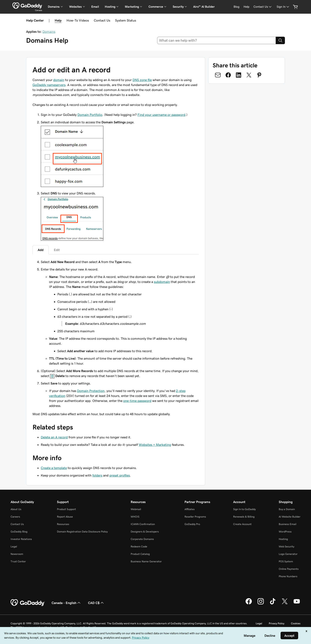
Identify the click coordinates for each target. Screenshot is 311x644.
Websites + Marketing (155, 445)
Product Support (66, 509)
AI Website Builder (290, 517)
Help (58, 20)
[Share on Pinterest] (259, 75)
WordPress (285, 532)
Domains (49, 32)
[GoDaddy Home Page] (28, 603)
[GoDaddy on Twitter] (285, 604)
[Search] (280, 40)
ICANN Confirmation (143, 524)
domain (59, 80)
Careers (15, 517)
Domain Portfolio (90, 115)
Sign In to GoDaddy (244, 509)
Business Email (287, 524)
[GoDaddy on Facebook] (249, 604)
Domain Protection (91, 391)
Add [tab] (41, 250)
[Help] (246, 7)
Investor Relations (21, 539)
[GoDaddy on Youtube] (297, 604)
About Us (16, 509)
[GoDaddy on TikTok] (273, 604)
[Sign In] (283, 7)
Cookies (296, 623)
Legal (14, 546)
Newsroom (17, 554)
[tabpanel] (116, 334)
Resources (63, 524)
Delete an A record (54, 437)
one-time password (137, 401)
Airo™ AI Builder (204, 7)
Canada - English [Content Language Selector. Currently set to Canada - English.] (66, 603)
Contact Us (102, 20)
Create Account (242, 524)
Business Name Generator (146, 561)
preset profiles (120, 475)
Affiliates (190, 509)
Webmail (136, 509)
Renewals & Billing (244, 517)
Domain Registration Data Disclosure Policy (82, 532)
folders (97, 475)
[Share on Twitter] (249, 75)
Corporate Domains (142, 539)
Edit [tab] (57, 250)
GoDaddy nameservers (49, 85)
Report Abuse (65, 517)
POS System (286, 561)
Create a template (54, 468)
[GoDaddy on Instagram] (261, 604)
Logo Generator (288, 554)
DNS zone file (142, 80)
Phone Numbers (288, 576)
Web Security (286, 546)
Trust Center (18, 561)
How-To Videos (78, 20)
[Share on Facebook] (228, 75)
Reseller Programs (195, 517)
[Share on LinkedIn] (239, 75)
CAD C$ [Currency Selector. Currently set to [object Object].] (96, 603)
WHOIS (135, 517)
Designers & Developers (145, 532)
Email (95, 7)
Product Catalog (140, 554)
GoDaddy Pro (192, 524)
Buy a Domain (287, 509)
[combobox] (217, 40)
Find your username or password (161, 115)
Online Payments (289, 569)
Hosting (283, 539)
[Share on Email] (218, 75)
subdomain (162, 282)
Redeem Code (139, 546)
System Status (126, 20)
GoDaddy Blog (19, 532)
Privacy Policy (277, 623)
